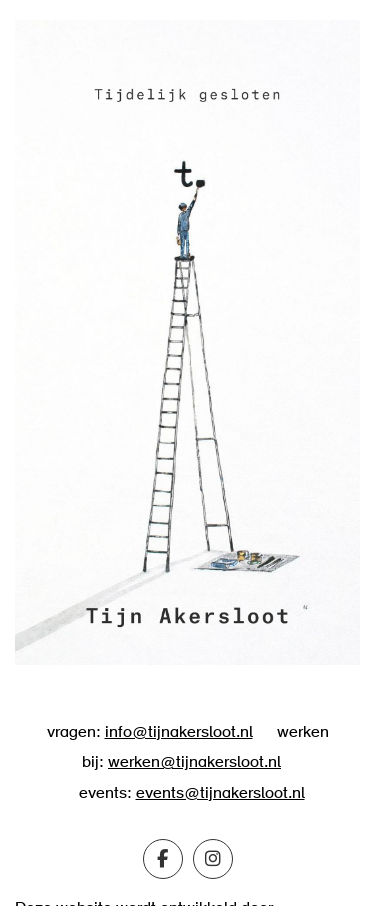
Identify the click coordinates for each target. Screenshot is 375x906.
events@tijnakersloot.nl (220, 794)
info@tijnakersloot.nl (179, 733)
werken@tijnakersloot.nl (194, 763)
